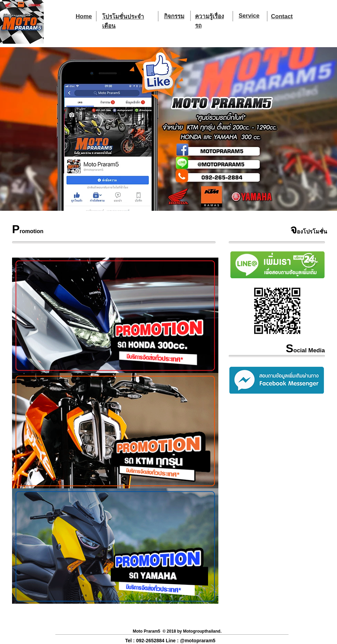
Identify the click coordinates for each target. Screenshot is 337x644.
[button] (168, 129)
